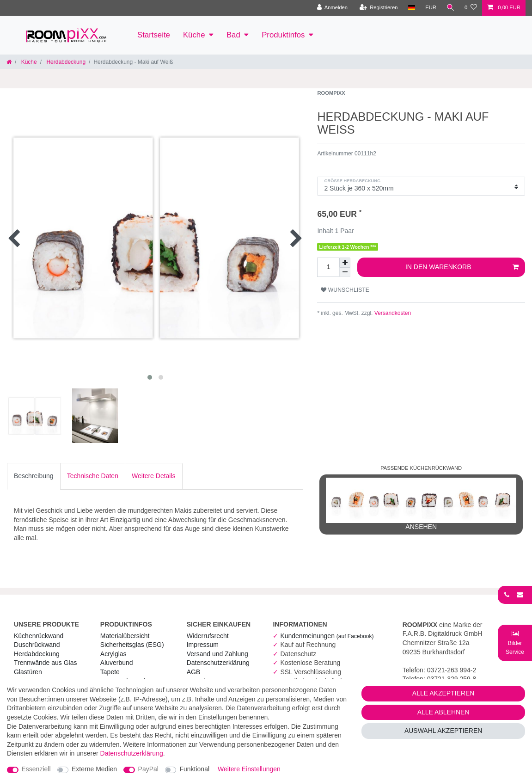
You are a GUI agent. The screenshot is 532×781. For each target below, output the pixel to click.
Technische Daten (93, 476)
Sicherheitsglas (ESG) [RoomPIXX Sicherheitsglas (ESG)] (132, 645)
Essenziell (36, 769)
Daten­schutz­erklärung (218, 663)
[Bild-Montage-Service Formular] (515, 643)
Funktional (194, 769)
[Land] (411, 8)
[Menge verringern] (345, 272)
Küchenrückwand (39, 636)
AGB (194, 672)
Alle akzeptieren (443, 693)
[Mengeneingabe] (328, 267)
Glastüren (28, 672)
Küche (194, 35)
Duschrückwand (37, 645)
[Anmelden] (332, 8)
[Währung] (430, 8)
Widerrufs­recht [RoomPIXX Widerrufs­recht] (208, 636)
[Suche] (450, 8)
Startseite (154, 35)
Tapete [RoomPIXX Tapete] (110, 672)
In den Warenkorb (462, 267)
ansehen (421, 504)
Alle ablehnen (443, 712)
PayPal (148, 769)
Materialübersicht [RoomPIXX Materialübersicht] (125, 636)
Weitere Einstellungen (249, 769)
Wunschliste (345, 290)
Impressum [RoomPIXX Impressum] (203, 645)
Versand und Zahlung (217, 654)
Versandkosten (392, 313)
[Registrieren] (378, 8)
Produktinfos (283, 35)
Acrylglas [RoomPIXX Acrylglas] (113, 654)
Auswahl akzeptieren (443, 731)
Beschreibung (34, 476)
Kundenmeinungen (327, 636)
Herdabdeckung (65, 62)
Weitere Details (154, 476)
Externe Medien (94, 769)
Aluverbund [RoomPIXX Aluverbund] (117, 663)
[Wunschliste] (471, 8)
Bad (233, 35)
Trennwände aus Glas (45, 663)
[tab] (34, 476)
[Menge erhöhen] (345, 262)
